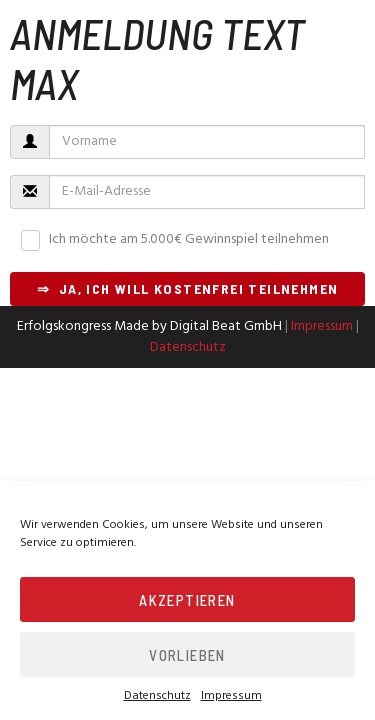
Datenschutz (157, 696)
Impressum (231, 696)
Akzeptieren (187, 600)
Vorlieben (187, 655)
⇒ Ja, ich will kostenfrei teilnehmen (188, 288)
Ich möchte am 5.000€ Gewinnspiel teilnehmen (189, 239)
